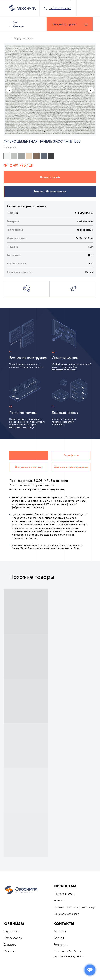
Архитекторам (13, 938)
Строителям (12, 931)
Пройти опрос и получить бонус (75, 907)
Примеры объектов (66, 914)
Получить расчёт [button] (50, 177)
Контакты (60, 931)
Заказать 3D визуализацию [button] (50, 192)
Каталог (59, 900)
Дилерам (10, 944)
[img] (10, 22)
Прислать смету (64, 893)
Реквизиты (60, 944)
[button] (70, 24)
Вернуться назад (24, 38)
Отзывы (59, 938)
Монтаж (18, 26)
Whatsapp (27, 289)
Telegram (72, 289)
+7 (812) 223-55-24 (60, 8)
